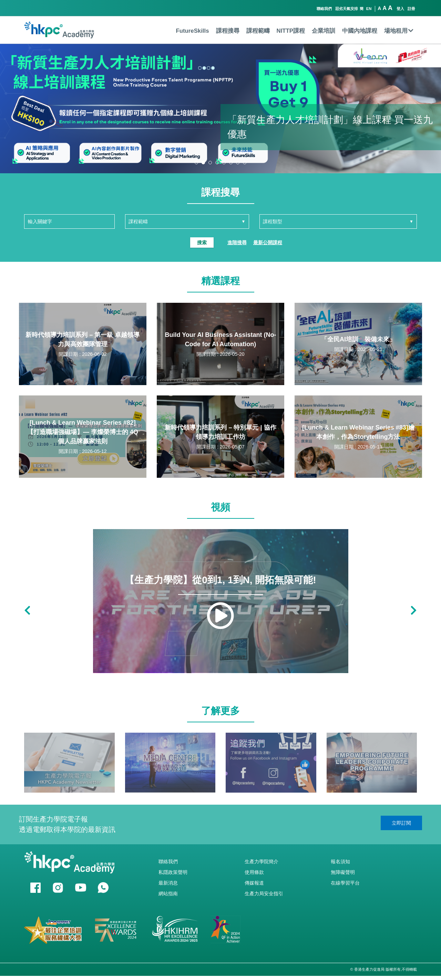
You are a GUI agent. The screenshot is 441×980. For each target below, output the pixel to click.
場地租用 (399, 31)
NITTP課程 (291, 31)
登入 (400, 9)
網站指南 (168, 894)
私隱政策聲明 (173, 872)
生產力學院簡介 (261, 862)
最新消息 (168, 883)
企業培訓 (324, 31)
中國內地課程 (360, 31)
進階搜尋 (237, 243)
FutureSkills (192, 31)
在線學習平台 (345, 883)
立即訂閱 (401, 823)
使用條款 (254, 872)
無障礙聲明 (343, 872)
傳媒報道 (254, 883)
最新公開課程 (268, 243)
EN (369, 9)
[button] (196, 163)
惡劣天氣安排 (347, 9)
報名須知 (340, 862)
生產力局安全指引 (264, 894)
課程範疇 (258, 31)
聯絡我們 (324, 9)
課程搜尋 (228, 31)
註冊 (411, 9)
